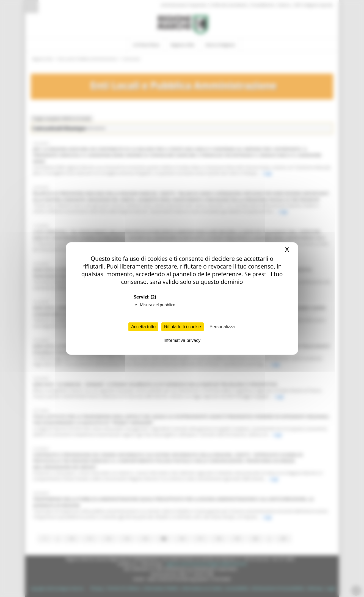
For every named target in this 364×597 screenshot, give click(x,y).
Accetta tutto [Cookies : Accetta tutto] (143, 327)
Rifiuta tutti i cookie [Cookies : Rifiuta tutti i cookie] (183, 327)
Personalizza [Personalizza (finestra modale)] (222, 327)
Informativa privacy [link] (182, 340)
